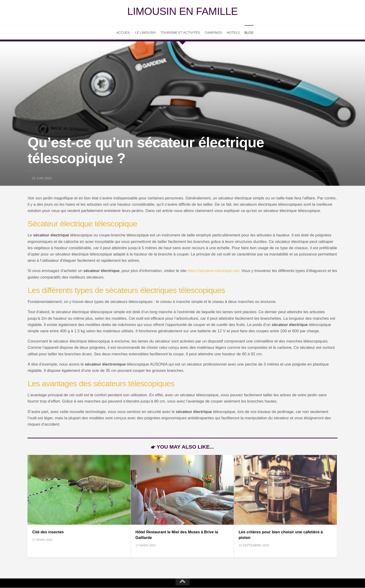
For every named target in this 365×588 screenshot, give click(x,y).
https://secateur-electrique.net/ (214, 271)
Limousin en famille (182, 12)
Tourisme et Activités (180, 33)
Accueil (123, 33)
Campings (213, 33)
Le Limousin (145, 33)
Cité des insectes (48, 533)
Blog (249, 33)
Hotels (233, 33)
